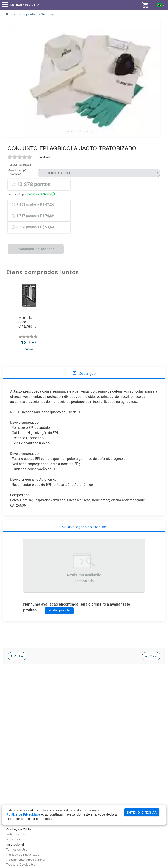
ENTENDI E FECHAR (142, 812)
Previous (9, 67)
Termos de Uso (17, 850)
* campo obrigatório (19, 165)
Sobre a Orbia (16, 835)
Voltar (17, 656)
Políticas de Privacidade (23, 855)
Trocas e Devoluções (21, 865)
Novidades (14, 840)
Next (155, 67)
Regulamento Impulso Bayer (26, 860)
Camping (47, 15)
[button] (161, 5)
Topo (151, 656)
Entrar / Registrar (26, 5)
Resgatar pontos (25, 15)
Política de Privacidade (23, 815)
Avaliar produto (59, 610)
